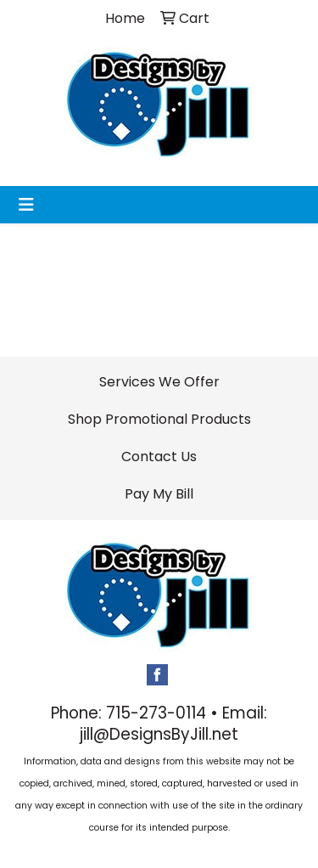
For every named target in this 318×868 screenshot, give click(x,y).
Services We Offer (159, 382)
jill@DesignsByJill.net (159, 734)
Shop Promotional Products (159, 419)
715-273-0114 (156, 713)
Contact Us (159, 457)
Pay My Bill (159, 494)
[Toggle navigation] (26, 205)
